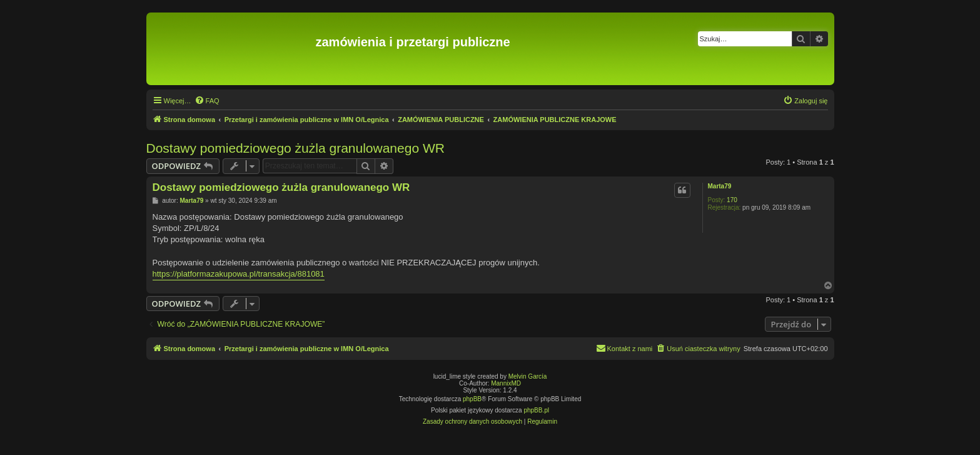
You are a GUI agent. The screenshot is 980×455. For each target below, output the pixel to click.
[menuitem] (207, 101)
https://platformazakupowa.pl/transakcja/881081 (239, 274)
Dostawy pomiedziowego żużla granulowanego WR (296, 148)
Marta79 (720, 186)
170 (732, 200)
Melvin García (528, 376)
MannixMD (506, 383)
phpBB (472, 399)
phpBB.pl (536, 410)
